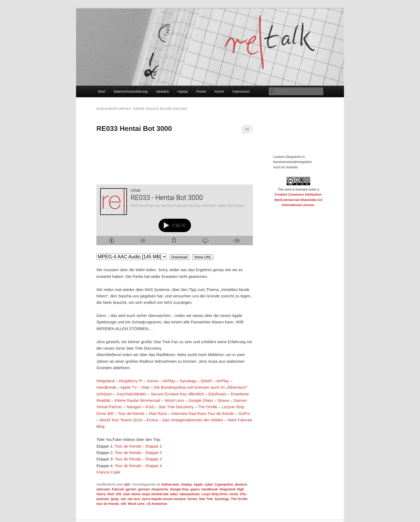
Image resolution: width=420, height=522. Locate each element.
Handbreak (106, 387)
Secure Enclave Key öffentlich (177, 394)
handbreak (210, 489)
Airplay (187, 485)
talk (127, 485)
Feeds (201, 91)
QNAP (207, 381)
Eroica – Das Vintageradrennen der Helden (185, 420)
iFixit (150, 407)
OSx (243, 494)
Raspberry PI (131, 381)
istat (126, 494)
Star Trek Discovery (176, 407)
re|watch (162, 91)
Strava (223, 400)
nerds (234, 494)
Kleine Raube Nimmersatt (138, 400)
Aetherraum (170, 485)
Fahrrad (118, 489)
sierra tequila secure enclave (164, 499)
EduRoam (217, 394)
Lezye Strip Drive (214, 494)
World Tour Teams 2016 (121, 420)
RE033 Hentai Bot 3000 (134, 128)
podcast (103, 499)
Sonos (153, 381)
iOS (119, 494)
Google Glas (179, 489)
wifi (123, 504)
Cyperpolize (224, 485)
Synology (188, 381)
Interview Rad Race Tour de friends (203, 413)
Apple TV (128, 387)
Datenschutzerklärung (130, 91)
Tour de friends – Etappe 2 (138, 453)
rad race (134, 499)
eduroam (103, 489)
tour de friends (108, 504)
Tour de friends (131, 413)
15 (247, 129)
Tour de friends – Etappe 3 (138, 459)
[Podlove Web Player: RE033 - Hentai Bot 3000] (175, 218)
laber (174, 494)
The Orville (208, 407)
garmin (131, 489)
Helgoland (106, 381)
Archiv (219, 91)
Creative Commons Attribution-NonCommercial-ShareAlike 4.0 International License (298, 200)
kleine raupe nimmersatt (150, 494)
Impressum (241, 91)
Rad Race (158, 413)
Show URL (203, 257)
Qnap (115, 499)
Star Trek (206, 499)
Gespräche (160, 489)
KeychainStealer (132, 394)
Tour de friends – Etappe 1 (138, 446)
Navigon (134, 407)
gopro (195, 489)
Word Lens (174, 400)
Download (179, 257)
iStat (145, 387)
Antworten (157, 504)
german (144, 489)
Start (101, 91)
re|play (183, 91)
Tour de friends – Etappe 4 (138, 466)
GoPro (244, 413)
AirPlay (169, 381)
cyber (209, 485)
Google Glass (201, 400)
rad (123, 499)
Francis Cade (108, 472)
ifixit (111, 494)
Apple (198, 485)
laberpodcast (190, 494)
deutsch (241, 485)
